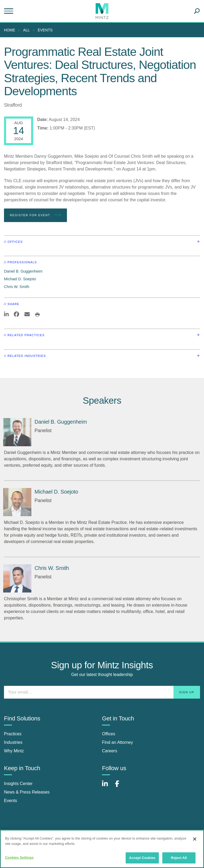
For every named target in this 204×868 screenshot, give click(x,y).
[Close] (195, 839)
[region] (102, 849)
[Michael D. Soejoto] (17, 502)
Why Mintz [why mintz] (14, 751)
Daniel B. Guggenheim (23, 271)
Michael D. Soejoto (20, 279)
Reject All (179, 858)
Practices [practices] (13, 734)
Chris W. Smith (17, 287)
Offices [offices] (109, 734)
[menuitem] (11, 30)
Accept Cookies (142, 858)
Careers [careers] (110, 751)
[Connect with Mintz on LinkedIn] (107, 786)
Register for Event (35, 215)
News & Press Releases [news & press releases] (27, 792)
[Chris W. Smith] (17, 578)
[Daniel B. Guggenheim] (17, 432)
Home (10, 30)
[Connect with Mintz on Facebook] (120, 786)
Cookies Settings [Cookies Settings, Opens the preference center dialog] (19, 857)
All (26, 30)
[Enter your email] (102, 692)
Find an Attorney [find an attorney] (118, 742)
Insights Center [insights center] (18, 784)
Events (45, 30)
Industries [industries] (13, 742)
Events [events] (10, 801)
